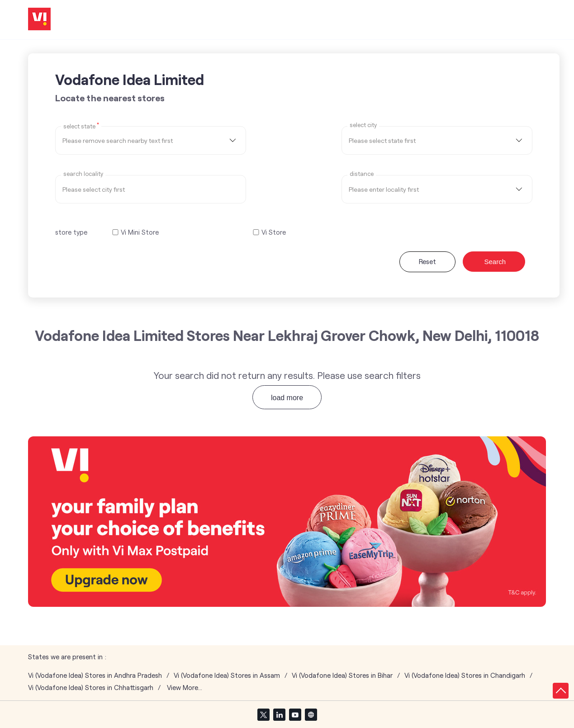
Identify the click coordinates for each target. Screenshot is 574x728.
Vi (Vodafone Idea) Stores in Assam (227, 675)
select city (363, 125)
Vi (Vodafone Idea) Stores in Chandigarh (465, 675)
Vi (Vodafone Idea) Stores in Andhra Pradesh (95, 675)
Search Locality (83, 174)
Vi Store (274, 232)
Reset (427, 261)
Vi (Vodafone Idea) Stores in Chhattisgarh (91, 688)
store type (71, 232)
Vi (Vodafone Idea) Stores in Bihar (342, 675)
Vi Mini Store (140, 232)
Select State (81, 126)
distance (362, 174)
